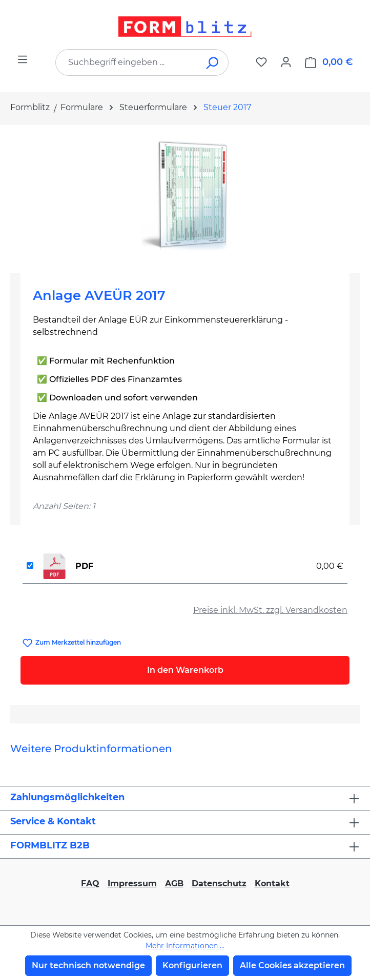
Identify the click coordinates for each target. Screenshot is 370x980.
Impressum (132, 883)
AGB (174, 883)
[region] (185, 195)
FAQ (90, 883)
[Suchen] (213, 62)
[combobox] (127, 62)
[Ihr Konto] (286, 62)
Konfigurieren (192, 965)
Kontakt (272, 883)
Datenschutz (219, 883)
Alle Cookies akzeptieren (292, 965)
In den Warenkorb (185, 670)
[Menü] (23, 59)
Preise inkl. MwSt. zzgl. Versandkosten (270, 610)
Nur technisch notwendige (88, 965)
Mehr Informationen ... (185, 946)
